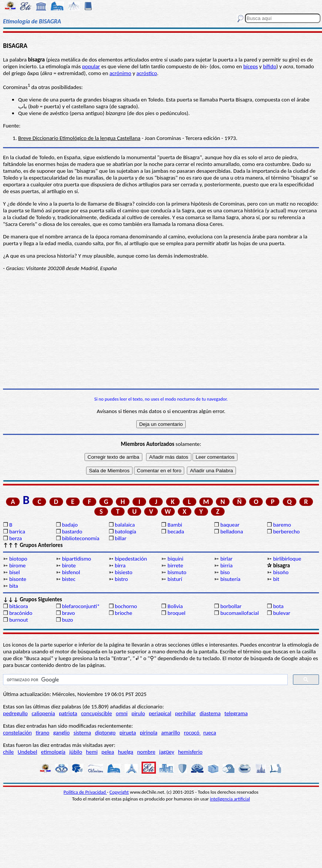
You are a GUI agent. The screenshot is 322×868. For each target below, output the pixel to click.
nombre (146, 752)
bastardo (72, 532)
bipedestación (131, 559)
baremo (282, 525)
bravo (68, 613)
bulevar (282, 613)
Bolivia (175, 606)
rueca (210, 733)
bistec (69, 579)
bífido (270, 66)
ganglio (62, 733)
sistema (82, 733)
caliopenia (43, 713)
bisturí (175, 579)
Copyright (119, 792)
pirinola (148, 733)
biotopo (18, 559)
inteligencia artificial (230, 799)
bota (278, 606)
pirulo (138, 713)
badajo (70, 525)
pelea (108, 752)
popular (91, 66)
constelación (17, 733)
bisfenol (71, 572)
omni (122, 713)
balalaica (125, 525)
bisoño (281, 572)
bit (276, 579)
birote (69, 565)
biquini (176, 559)
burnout (18, 620)
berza (15, 538)
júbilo (75, 752)
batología (126, 532)
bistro (121, 579)
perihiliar (186, 713)
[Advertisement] (161, 330)
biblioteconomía (81, 538)
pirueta (128, 733)
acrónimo (120, 73)
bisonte (18, 579)
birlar (226, 559)
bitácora (18, 606)
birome (17, 565)
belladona (232, 532)
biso (225, 572)
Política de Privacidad (85, 792)
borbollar (231, 606)
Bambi (175, 525)
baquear (230, 525)
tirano (42, 733)
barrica (17, 532)
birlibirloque (287, 559)
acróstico (147, 73)
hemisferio (190, 752)
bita (13, 586)
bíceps (250, 66)
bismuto (177, 572)
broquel (176, 613)
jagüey (167, 752)
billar (121, 538)
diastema (210, 713)
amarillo (171, 733)
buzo (67, 620)
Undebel (28, 752)
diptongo (106, 733)
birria (226, 565)
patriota (68, 713)
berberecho (286, 532)
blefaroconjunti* (81, 606)
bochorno (126, 606)
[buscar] (145, 680)
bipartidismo (76, 559)
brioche (123, 613)
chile (8, 752)
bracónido (21, 613)
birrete (175, 565)
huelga (126, 752)
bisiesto (124, 572)
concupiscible (97, 713)
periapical (160, 713)
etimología (53, 752)
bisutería (230, 579)
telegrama (236, 713)
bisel (14, 572)
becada (176, 532)
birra (120, 565)
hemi (92, 752)
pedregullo (15, 713)
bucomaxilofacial (240, 613)
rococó (192, 733)
